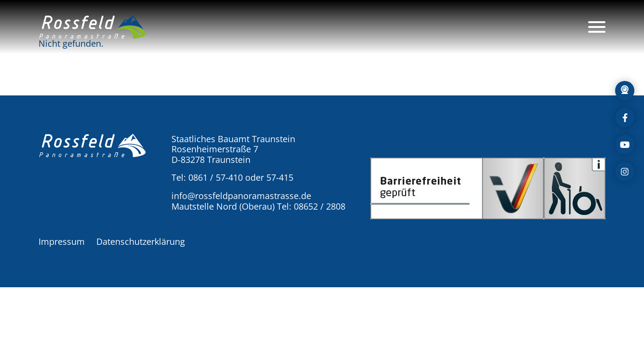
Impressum (62, 241)
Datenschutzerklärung (141, 241)
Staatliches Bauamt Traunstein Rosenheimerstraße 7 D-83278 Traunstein (233, 149)
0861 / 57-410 (216, 177)
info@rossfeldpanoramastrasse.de (241, 196)
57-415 (280, 177)
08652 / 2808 (320, 206)
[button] (92, 27)
